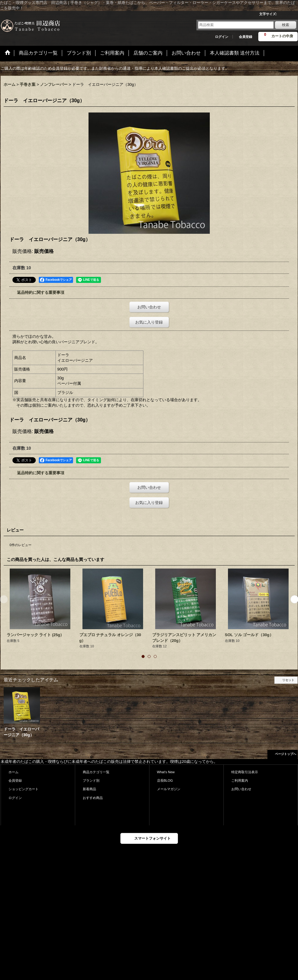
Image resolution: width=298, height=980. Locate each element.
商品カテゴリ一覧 (96, 772)
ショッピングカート (23, 789)
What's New (166, 772)
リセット (288, 680)
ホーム (13, 772)
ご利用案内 (240, 780)
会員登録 (246, 37)
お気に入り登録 (149, 322)
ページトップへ (286, 754)
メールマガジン (169, 789)
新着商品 (89, 789)
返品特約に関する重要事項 (41, 292)
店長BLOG (165, 780)
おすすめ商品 (93, 798)
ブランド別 (91, 780)
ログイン (222, 37)
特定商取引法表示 (245, 772)
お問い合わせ (149, 307)
